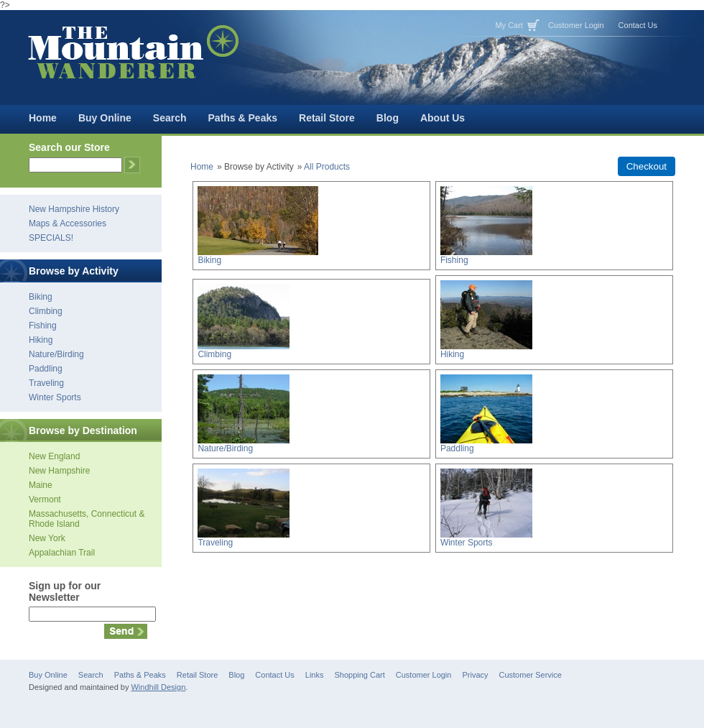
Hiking (41, 340)
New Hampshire (59, 471)
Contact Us (638, 25)
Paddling (46, 369)
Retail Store (327, 118)
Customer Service (531, 675)
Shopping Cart (359, 675)
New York (47, 538)
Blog (388, 118)
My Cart (509, 25)
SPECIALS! (51, 238)
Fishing (43, 326)
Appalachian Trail (62, 553)
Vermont (45, 499)
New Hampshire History (74, 209)
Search (170, 118)
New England (54, 456)
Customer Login (576, 25)
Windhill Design (158, 687)
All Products (327, 167)
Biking (41, 297)
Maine (41, 485)
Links (315, 675)
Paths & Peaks (243, 118)
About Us (443, 118)
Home (43, 118)
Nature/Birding (56, 354)
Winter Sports (55, 397)
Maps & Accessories (68, 224)
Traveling (46, 383)
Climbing (46, 311)
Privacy (475, 675)
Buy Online (105, 118)
